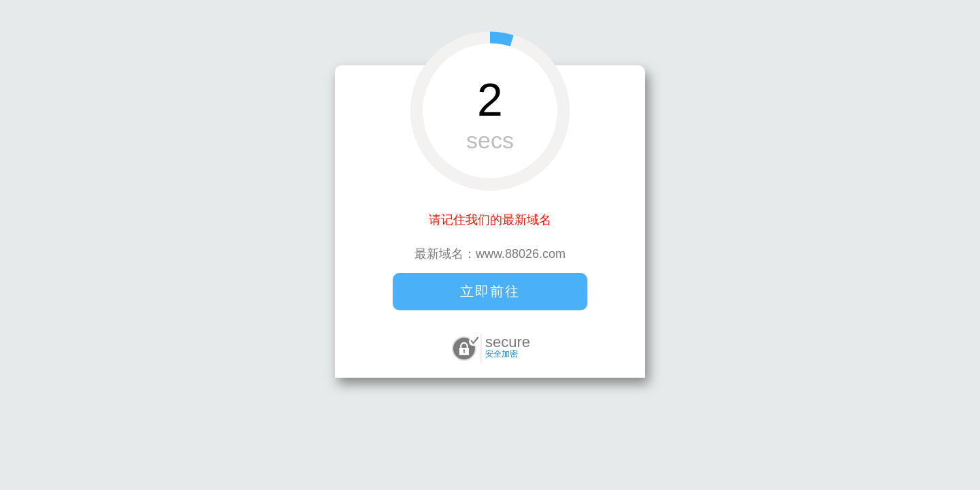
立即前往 (490, 291)
